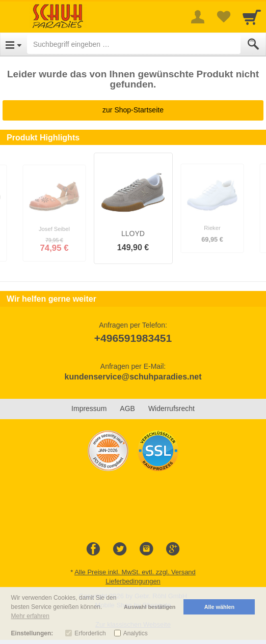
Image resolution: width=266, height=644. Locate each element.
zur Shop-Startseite (133, 110)
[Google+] (173, 549)
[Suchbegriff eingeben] (134, 44)
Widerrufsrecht (171, 408)
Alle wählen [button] (219, 607)
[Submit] (253, 44)
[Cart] (252, 17)
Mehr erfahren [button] (30, 616)
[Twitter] (120, 549)
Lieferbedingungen (133, 581)
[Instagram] (146, 549)
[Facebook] (93, 549)
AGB (127, 408)
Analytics (136, 633)
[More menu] (198, 17)
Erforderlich (90, 633)
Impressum (89, 408)
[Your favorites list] (223, 17)
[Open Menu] (14, 44)
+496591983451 (133, 338)
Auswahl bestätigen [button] (150, 607)
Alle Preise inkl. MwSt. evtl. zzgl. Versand (135, 572)
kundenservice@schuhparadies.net (133, 377)
